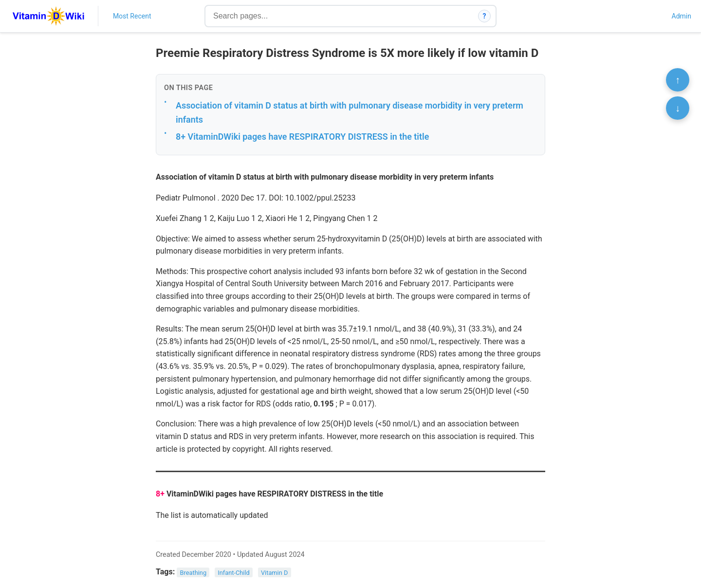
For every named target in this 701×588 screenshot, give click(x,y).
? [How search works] (485, 16)
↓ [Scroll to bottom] (678, 108)
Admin (682, 16)
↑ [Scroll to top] (678, 80)
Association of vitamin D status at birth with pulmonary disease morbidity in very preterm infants (350, 112)
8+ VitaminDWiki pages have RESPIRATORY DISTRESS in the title (302, 137)
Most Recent (132, 16)
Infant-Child (234, 572)
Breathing (194, 572)
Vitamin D (274, 572)
